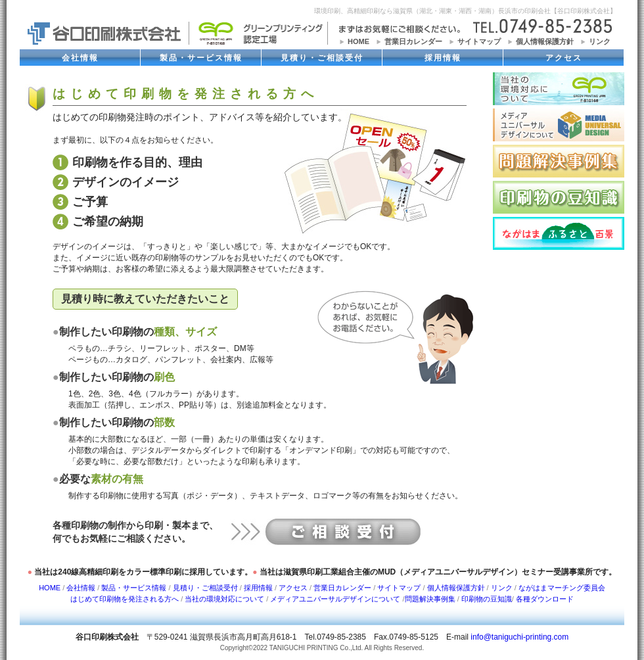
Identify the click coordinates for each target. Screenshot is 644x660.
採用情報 (443, 58)
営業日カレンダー (413, 41)
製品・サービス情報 (201, 58)
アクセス (564, 58)
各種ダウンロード (545, 599)
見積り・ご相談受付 (322, 58)
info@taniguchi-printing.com (519, 637)
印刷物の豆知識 (487, 599)
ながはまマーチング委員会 (562, 588)
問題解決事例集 (430, 599)
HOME (358, 41)
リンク (600, 41)
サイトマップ (479, 41)
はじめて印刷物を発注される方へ (125, 599)
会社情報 (80, 58)
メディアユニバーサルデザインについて (335, 599)
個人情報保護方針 (545, 41)
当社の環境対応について (224, 599)
